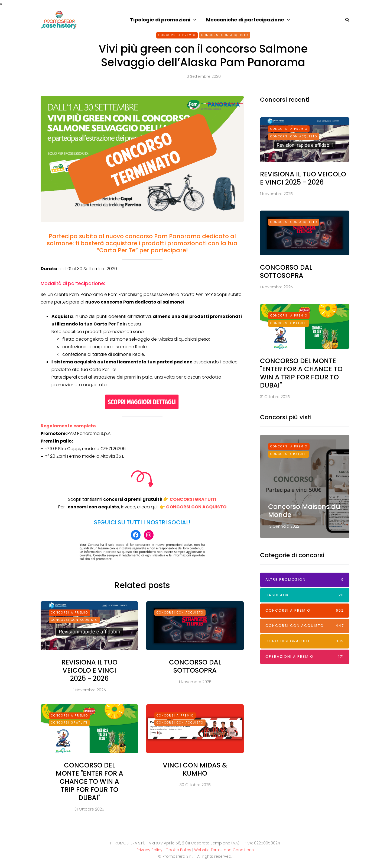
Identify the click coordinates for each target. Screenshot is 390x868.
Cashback (305, 595)
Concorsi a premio (177, 35)
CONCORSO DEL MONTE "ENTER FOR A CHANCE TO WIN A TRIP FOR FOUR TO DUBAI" (90, 786)
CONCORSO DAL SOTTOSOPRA (195, 671)
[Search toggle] (345, 20)
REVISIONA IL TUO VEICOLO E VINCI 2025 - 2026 (90, 675)
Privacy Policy (149, 850)
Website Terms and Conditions (224, 850)
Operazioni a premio (305, 657)
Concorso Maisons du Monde (304, 511)
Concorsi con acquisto (225, 35)
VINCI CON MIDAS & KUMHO (195, 774)
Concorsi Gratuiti (69, 727)
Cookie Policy (178, 850)
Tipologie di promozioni (160, 20)
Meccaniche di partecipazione (245, 20)
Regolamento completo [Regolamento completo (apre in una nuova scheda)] (68, 426)
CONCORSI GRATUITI (193, 499)
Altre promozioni (305, 580)
